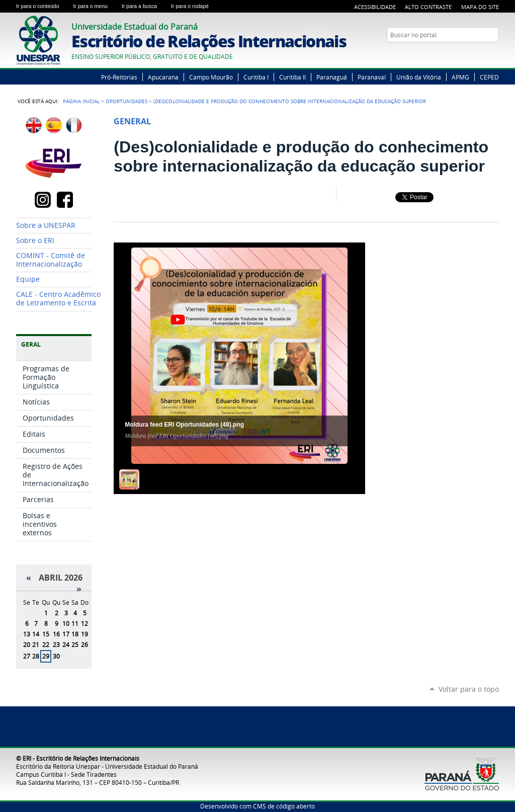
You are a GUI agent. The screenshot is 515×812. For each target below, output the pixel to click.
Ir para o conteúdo (42, 6)
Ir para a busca (144, 6)
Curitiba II (292, 77)
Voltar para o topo (469, 689)
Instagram (494, 54)
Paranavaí (372, 77)
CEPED (489, 77)
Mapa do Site (480, 7)
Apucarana (163, 77)
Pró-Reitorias (119, 77)
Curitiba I (256, 77)
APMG (460, 77)
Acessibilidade (375, 7)
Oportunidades (126, 101)
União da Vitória (419, 77)
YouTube (481, 54)
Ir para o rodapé (194, 6)
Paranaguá (332, 77)
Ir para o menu (95, 6)
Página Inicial (81, 101)
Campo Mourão (211, 77)
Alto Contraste (428, 7)
